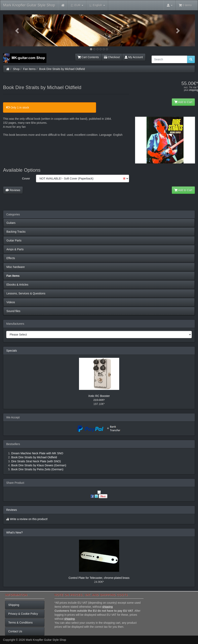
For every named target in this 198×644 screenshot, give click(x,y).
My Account (134, 57)
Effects (11, 258)
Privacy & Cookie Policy (23, 614)
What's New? (14, 532)
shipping (193, 90)
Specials (12, 351)
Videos (11, 302)
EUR (77, 5)
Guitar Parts (14, 240)
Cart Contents (88, 57)
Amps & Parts (15, 249)
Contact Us (15, 631)
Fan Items (29, 69)
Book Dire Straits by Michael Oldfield (62, 69)
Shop (16, 69)
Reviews (13, 190)
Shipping (14, 605)
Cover (26, 178)
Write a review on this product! (29, 519)
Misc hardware (16, 267)
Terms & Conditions (20, 623)
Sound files (13, 311)
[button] (17, 30)
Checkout (112, 57)
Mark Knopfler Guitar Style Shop (29, 5)
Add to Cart (183, 102)
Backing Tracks (16, 232)
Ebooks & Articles (17, 285)
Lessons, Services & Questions (26, 293)
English (97, 5)
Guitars (11, 223)
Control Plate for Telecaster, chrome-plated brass (99, 578)
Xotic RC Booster (99, 396)
